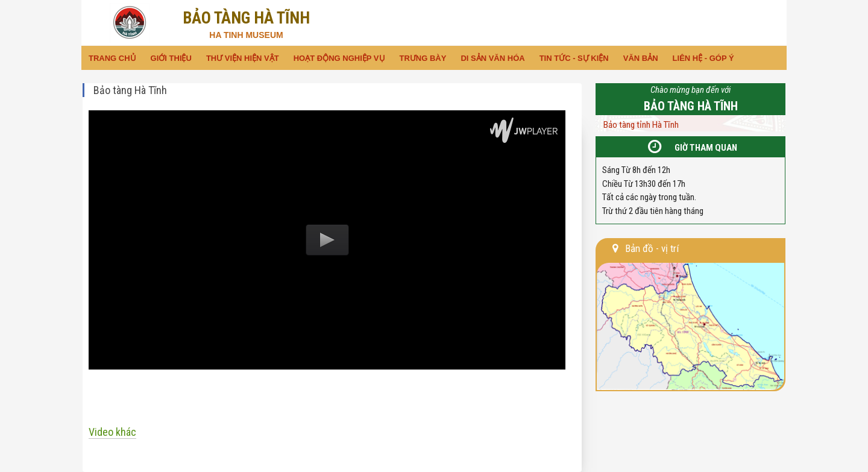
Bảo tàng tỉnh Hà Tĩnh (641, 125)
